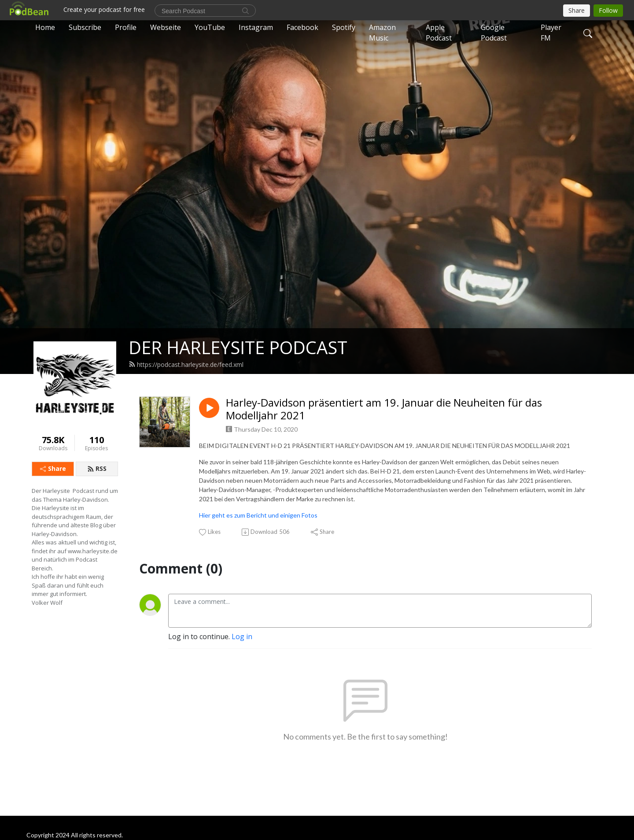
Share (53, 468)
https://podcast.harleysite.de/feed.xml (186, 364)
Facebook (302, 27)
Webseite (166, 27)
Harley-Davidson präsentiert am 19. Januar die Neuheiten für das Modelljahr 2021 (384, 409)
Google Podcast (494, 33)
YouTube (210, 27)
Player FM (551, 33)
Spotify (344, 27)
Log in (242, 636)
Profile (126, 27)
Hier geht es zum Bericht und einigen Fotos (258, 515)
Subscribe (85, 27)
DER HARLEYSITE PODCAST (238, 347)
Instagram (256, 27)
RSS (97, 468)
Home (45, 27)
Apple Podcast (439, 33)
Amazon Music (382, 33)
